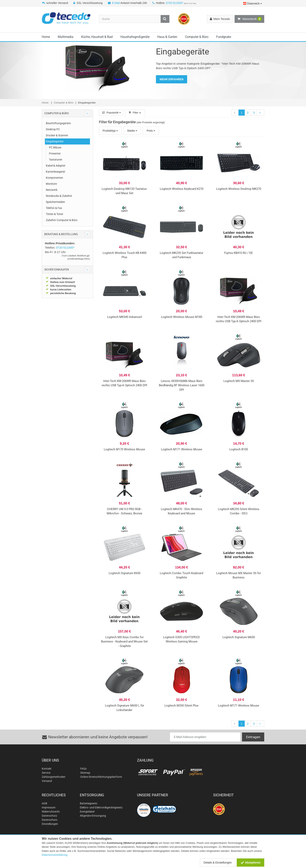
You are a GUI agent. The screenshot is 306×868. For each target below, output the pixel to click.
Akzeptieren (250, 863)
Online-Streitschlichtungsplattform (101, 777)
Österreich (253, 4)
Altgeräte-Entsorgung (93, 816)
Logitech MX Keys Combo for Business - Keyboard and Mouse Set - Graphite (124, 642)
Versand (47, 781)
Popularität (111, 113)
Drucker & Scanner (57, 135)
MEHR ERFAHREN (172, 79)
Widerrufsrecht (51, 812)
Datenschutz (49, 816)
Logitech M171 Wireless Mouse (182, 449)
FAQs (83, 769)
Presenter (55, 153)
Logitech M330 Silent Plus (181, 706)
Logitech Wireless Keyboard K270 (182, 189)
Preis (151, 131)
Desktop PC (53, 129)
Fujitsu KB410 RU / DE (239, 253)
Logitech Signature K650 (125, 573)
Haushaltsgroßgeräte (135, 37)
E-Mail (116, 3)
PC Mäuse (55, 147)
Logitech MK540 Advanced (124, 317)
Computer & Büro (197, 37)
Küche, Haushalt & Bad (97, 37)
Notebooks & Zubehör (59, 196)
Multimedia (66, 37)
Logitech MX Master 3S (239, 381)
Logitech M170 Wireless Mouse (124, 449)
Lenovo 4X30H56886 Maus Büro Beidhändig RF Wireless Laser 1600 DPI (182, 385)
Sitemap (85, 773)
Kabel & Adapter (56, 166)
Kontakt (47, 769)
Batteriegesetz (89, 803)
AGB (44, 803)
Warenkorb (249, 19)
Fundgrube (224, 37)
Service (46, 773)
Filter (135, 113)
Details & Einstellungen (218, 863)
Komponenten (54, 178)
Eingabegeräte (55, 141)
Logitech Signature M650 (239, 637)
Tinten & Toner (55, 214)
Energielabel (87, 812)
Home (46, 37)
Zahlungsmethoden (54, 777)
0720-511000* (174, 3)
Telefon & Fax (54, 208)
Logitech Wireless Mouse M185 (182, 317)
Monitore (51, 184)
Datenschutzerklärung (55, 855)
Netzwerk (52, 190)
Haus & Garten (167, 37)
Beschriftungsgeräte (58, 123)
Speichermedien (55, 202)
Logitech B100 (239, 449)
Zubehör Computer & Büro (62, 220)
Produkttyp (110, 131)
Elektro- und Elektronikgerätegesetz (101, 807)
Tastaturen (56, 160)
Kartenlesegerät (56, 172)
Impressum (49, 807)
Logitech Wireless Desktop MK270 (239, 189)
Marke (132, 131)
